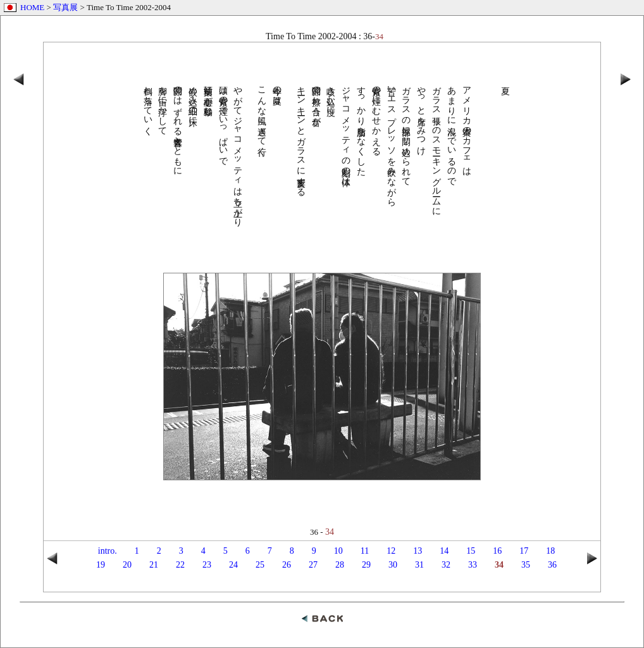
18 (550, 551)
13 (418, 551)
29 (366, 565)
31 (419, 565)
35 (526, 565)
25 (260, 565)
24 (233, 565)
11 (365, 551)
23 (207, 565)
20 (127, 565)
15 (471, 551)
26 (287, 565)
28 (340, 565)
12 (391, 551)
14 (444, 551)
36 (552, 565)
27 (313, 565)
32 (446, 565)
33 (473, 565)
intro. (108, 551)
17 (524, 551)
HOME (32, 7)
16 (497, 551)
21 (154, 565)
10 (338, 551)
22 (180, 565)
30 (393, 565)
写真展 (65, 7)
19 (101, 565)
